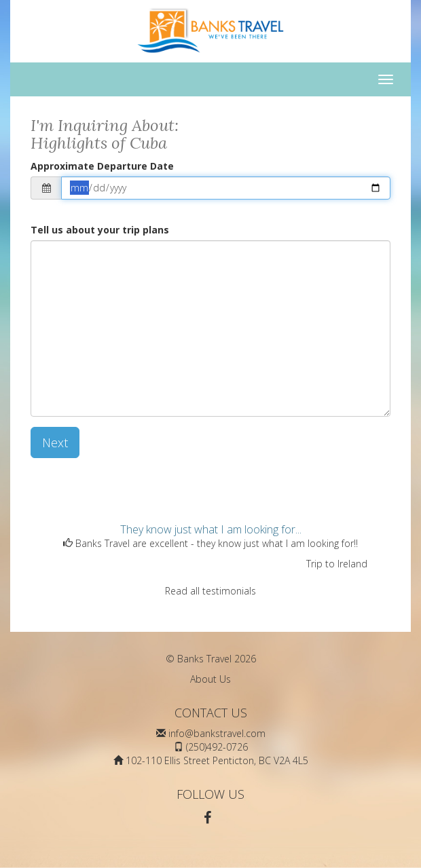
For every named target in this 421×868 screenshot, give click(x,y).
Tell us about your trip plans (100, 230)
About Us (210, 679)
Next (55, 442)
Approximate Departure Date (102, 166)
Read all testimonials (210, 591)
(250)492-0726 (217, 747)
